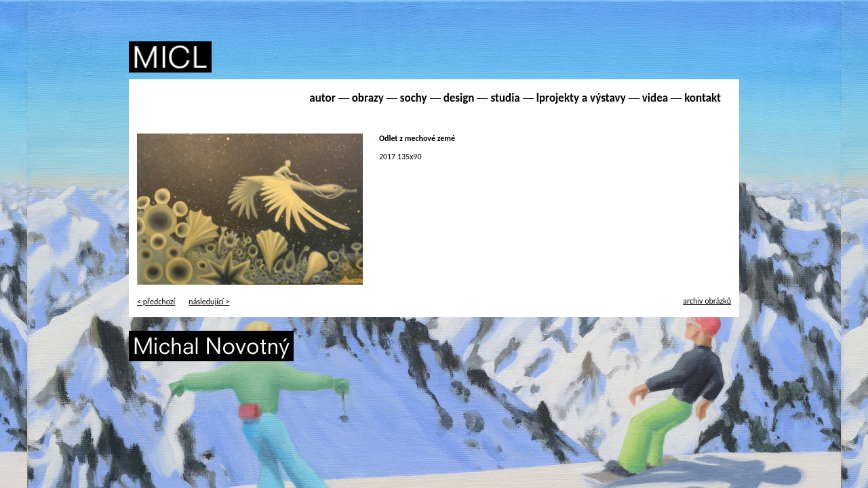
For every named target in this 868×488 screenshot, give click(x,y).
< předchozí (156, 302)
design (459, 98)
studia (505, 98)
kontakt (703, 98)
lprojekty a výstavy (581, 98)
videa (655, 98)
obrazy (368, 98)
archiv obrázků (707, 301)
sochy (414, 98)
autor (322, 98)
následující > (209, 302)
